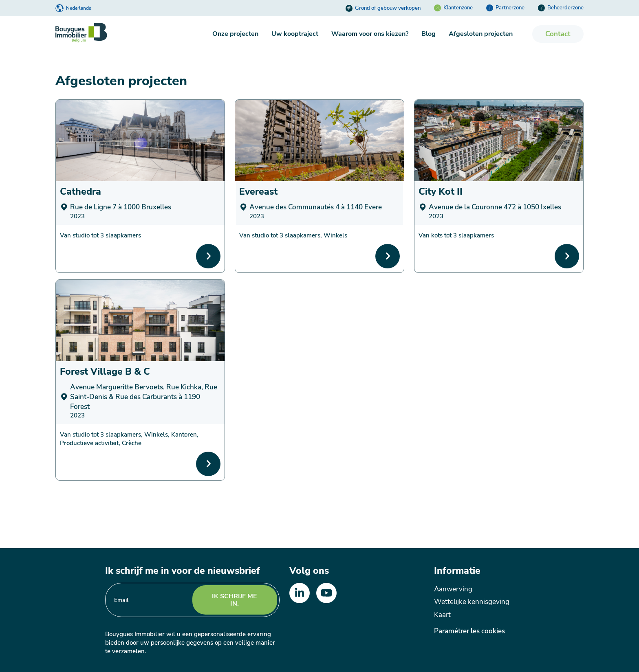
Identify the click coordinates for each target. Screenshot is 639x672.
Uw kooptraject (295, 34)
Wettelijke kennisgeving (472, 602)
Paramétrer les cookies (469, 631)
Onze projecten (235, 34)
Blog (429, 34)
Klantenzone (453, 8)
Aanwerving (453, 589)
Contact (558, 34)
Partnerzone (505, 8)
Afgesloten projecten (481, 34)
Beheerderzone (561, 8)
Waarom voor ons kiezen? (370, 34)
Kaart (442, 615)
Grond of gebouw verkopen (383, 8)
